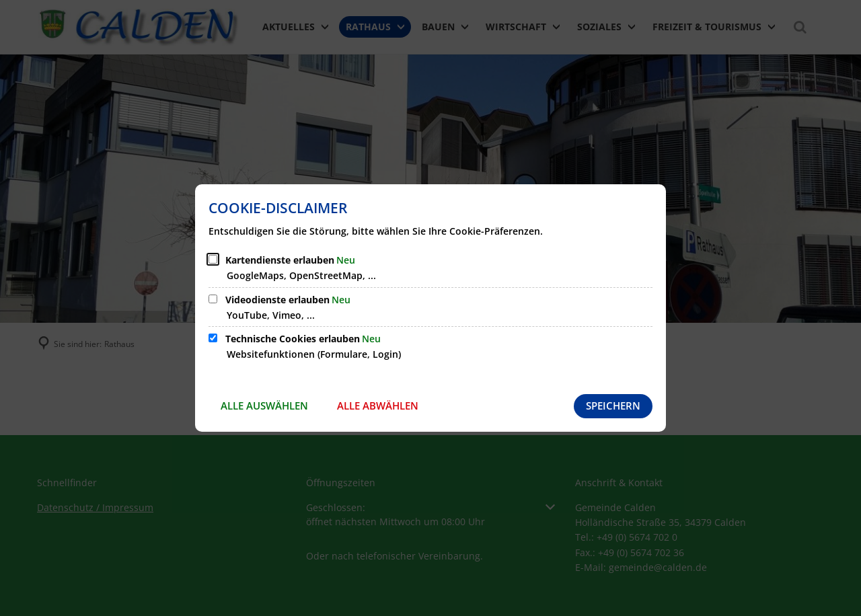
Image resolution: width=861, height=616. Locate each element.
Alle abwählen (378, 406)
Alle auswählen (264, 406)
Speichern (613, 406)
